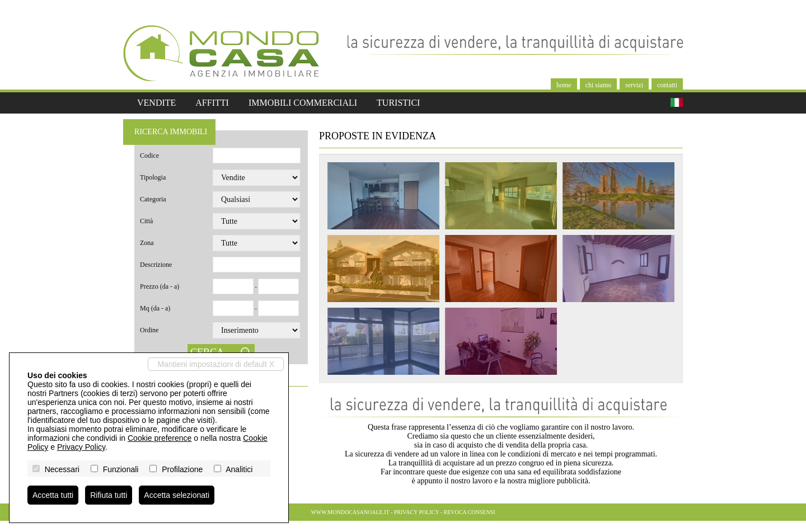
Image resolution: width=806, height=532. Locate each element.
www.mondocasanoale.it (350, 512)
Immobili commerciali (303, 103)
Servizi (634, 85)
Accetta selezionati (177, 495)
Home (564, 85)
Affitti (212, 103)
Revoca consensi (470, 512)
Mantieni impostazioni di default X (216, 364)
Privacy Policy (416, 512)
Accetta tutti (53, 495)
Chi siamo (598, 85)
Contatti (667, 85)
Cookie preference (160, 438)
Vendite (156, 103)
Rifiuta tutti (109, 495)
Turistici (398, 103)
